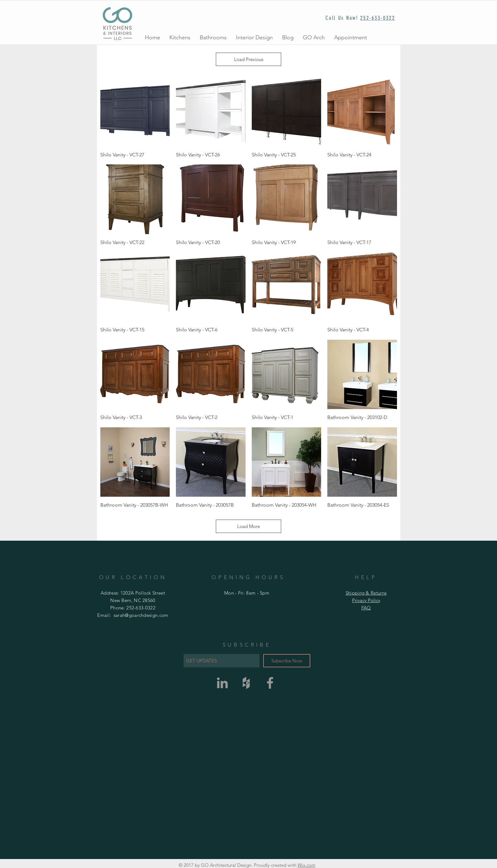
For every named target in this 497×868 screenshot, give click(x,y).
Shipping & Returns (366, 593)
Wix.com (307, 865)
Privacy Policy (366, 600)
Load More (248, 526)
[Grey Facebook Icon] (270, 683)
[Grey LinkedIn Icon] (222, 683)
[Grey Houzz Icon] (246, 683)
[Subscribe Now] (287, 661)
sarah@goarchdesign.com (141, 615)
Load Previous (249, 59)
